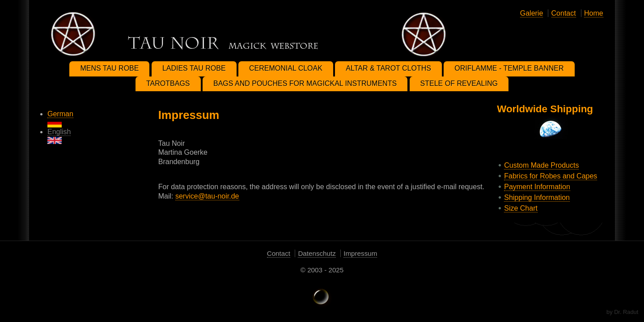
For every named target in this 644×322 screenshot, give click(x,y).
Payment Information (537, 187)
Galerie (532, 13)
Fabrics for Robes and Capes (551, 176)
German (60, 119)
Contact (564, 13)
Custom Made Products (541, 165)
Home (594, 13)
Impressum (360, 253)
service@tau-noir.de (207, 196)
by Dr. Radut (622, 312)
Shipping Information (537, 197)
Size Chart (521, 208)
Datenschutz (317, 253)
